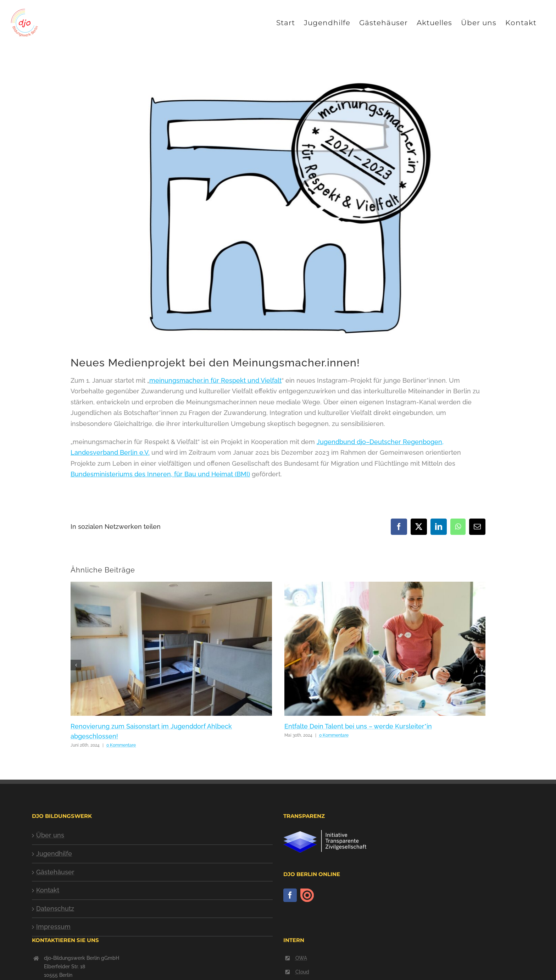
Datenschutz (55, 909)
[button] (76, 665)
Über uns (50, 835)
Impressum (53, 927)
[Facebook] (290, 895)
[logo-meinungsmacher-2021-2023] (278, 209)
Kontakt (48, 890)
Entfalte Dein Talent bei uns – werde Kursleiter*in (358, 726)
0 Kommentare (121, 745)
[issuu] (307, 895)
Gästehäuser (55, 872)
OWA (301, 958)
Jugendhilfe (54, 854)
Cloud (302, 972)
